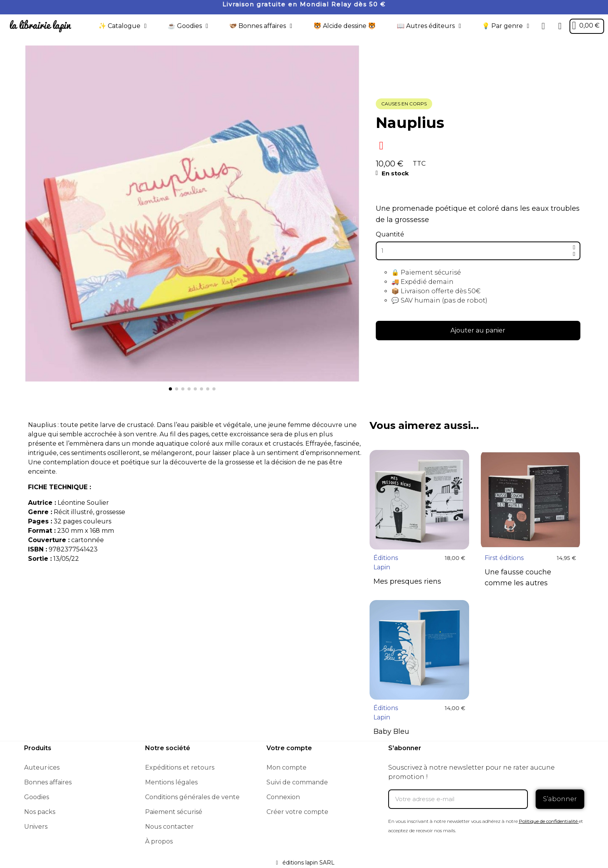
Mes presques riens (407, 581)
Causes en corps (404, 104)
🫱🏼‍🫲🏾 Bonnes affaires (261, 26)
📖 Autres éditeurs (429, 26)
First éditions (504, 558)
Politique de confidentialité (548, 821)
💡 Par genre (505, 26)
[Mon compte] (560, 26)
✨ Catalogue (123, 26)
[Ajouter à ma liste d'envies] (381, 146)
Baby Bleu (391, 731)
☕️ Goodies (188, 26)
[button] (543, 26)
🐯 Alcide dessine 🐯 (345, 26)
